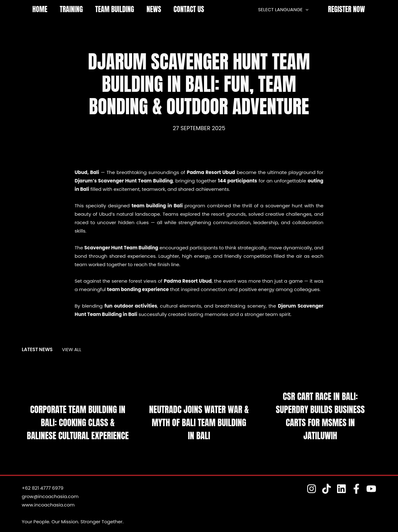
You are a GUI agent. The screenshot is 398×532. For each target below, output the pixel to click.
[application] (307, 10)
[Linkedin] (344, 489)
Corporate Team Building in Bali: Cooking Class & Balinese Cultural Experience (78, 417)
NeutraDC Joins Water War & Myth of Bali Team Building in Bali (199, 424)
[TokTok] (330, 489)
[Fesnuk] (358, 489)
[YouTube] (371, 489)
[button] (346, 9)
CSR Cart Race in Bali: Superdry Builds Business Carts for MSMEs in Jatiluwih (320, 417)
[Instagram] (317, 489)
